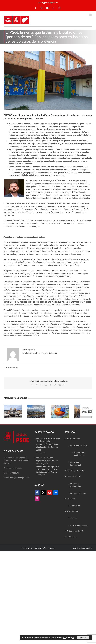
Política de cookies (48, 548)
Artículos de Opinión (75, 531)
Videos (73, 518)
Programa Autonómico (76, 485)
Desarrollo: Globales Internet (82, 548)
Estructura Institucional (76, 464)
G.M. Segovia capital (76, 471)
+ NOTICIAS (75, 506)
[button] (6, 412)
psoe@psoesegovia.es (48, 3)
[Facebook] (37, 493)
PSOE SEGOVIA (73, 438)
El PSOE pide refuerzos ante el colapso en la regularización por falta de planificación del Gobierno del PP (48, 444)
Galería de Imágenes (79, 525)
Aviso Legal (37, 548)
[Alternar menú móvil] (91, 15)
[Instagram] (37, 499)
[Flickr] (56, 493)
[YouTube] (50, 493)
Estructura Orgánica (79, 445)
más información (68, 638)
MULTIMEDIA (72, 511)
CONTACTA (72, 537)
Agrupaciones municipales (80, 454)
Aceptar (83, 638)
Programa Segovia (78, 493)
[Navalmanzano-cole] (48, 80)
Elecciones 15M (74, 476)
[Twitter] (43, 493)
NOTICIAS (71, 499)
